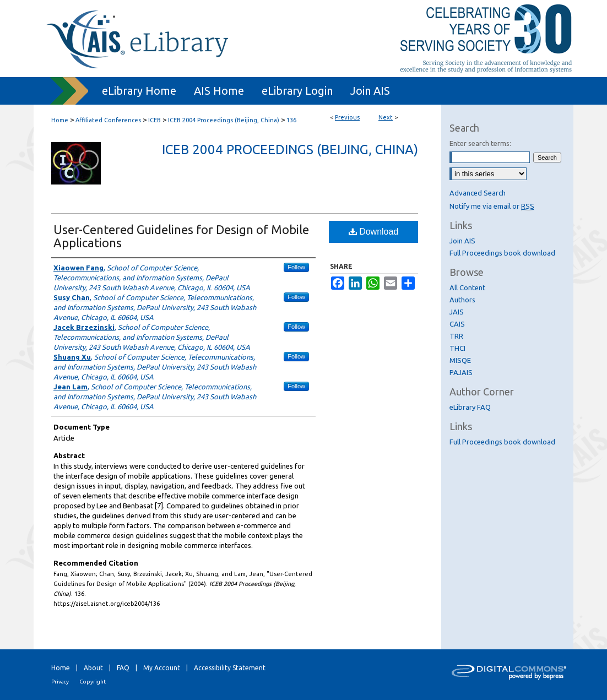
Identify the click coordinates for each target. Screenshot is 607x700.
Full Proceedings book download (502, 253)
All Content (467, 287)
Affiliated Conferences (108, 120)
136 (291, 120)
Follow (296, 267)
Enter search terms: (480, 143)
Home (60, 120)
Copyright (93, 682)
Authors (462, 300)
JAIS (457, 312)
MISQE (460, 360)
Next (386, 117)
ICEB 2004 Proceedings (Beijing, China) (224, 120)
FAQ (123, 668)
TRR (456, 336)
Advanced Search (478, 193)
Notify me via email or (492, 206)
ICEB (155, 120)
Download (374, 232)
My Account (162, 668)
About (93, 668)
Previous (347, 117)
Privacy (60, 682)
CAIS (457, 324)
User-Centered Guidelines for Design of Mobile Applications (181, 236)
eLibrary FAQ (470, 407)
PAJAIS (461, 372)
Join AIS (462, 241)
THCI (457, 348)
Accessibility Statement (230, 668)
